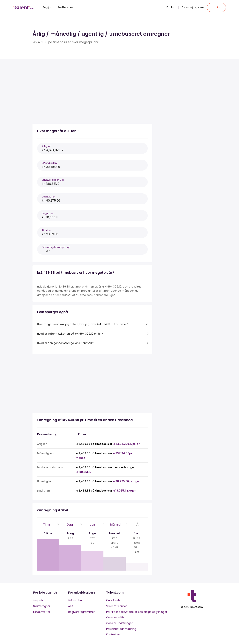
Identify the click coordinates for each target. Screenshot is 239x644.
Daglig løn (48, 213)
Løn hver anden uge (53, 180)
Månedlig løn (49, 163)
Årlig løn (46, 146)
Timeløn (46, 230)
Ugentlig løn (49, 197)
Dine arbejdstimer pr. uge (56, 247)
